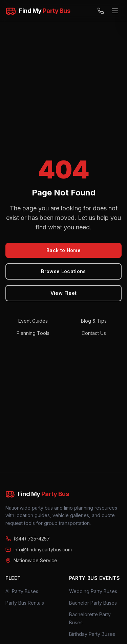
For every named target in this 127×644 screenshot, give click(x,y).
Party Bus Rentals (25, 603)
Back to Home (63, 250)
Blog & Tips (94, 321)
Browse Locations (63, 271)
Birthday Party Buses (92, 634)
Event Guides (33, 321)
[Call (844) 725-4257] (101, 11)
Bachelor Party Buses (93, 603)
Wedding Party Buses (93, 591)
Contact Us (94, 333)
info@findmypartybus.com (39, 550)
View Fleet (64, 293)
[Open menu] (115, 11)
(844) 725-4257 (28, 539)
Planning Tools (33, 333)
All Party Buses (22, 591)
